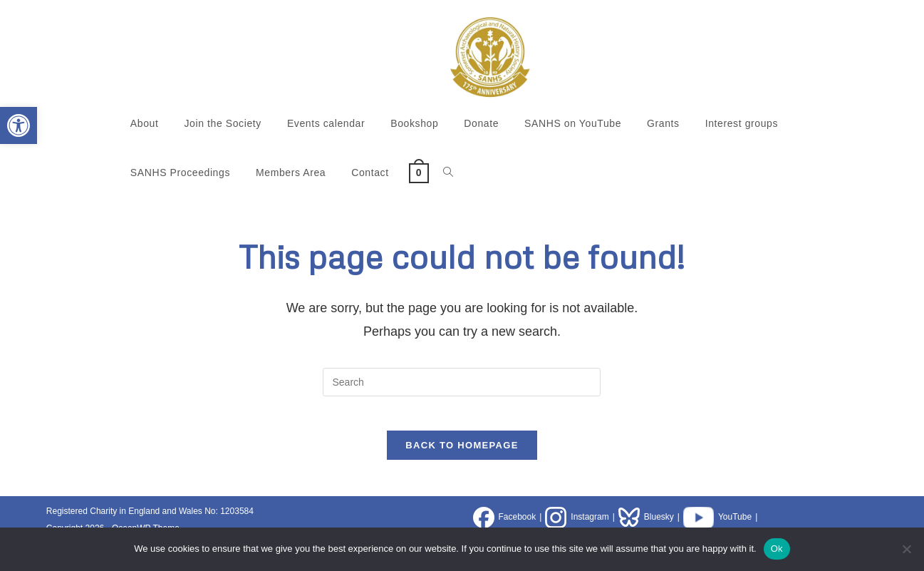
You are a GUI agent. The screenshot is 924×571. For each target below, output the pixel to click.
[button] (19, 125)
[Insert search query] (462, 382)
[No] (906, 549)
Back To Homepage (462, 454)
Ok (777, 549)
